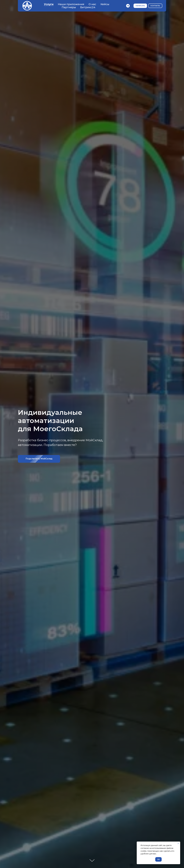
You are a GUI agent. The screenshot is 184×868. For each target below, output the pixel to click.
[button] (140, 6)
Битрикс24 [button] (88, 7)
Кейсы (105, 4)
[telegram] (128, 6)
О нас (92, 4)
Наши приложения (71, 4)
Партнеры (69, 7)
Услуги (49, 4)
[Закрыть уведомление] (178, 843)
